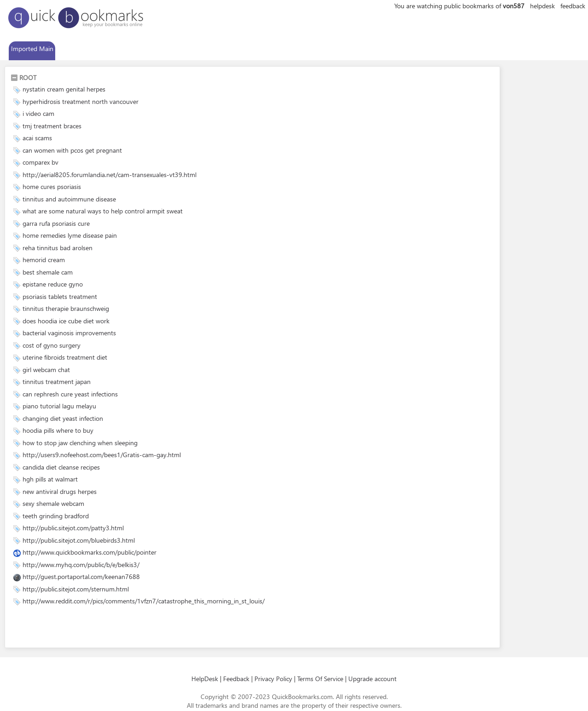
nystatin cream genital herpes (64, 89)
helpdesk (542, 6)
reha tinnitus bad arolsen (58, 248)
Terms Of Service (320, 679)
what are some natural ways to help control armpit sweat (103, 211)
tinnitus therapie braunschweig (66, 308)
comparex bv (40, 162)
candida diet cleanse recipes (61, 467)
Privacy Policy (273, 679)
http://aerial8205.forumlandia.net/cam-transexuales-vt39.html (110, 175)
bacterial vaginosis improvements (69, 333)
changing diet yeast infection (63, 418)
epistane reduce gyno (53, 284)
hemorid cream (44, 260)
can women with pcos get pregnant (72, 150)
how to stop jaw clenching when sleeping (80, 443)
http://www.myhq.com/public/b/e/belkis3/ (81, 565)
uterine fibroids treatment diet (65, 357)
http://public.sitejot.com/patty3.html (73, 528)
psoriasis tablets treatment (60, 296)
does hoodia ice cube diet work (66, 321)
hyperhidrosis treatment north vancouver (81, 101)
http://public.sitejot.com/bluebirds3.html (79, 540)
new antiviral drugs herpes (60, 491)
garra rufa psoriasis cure (56, 223)
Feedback (236, 679)
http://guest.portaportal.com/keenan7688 (81, 576)
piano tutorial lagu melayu (59, 406)
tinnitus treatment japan (57, 381)
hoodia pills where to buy (58, 430)
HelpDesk (205, 679)
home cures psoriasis (52, 186)
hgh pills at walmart (50, 479)
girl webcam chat (46, 370)
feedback (573, 6)
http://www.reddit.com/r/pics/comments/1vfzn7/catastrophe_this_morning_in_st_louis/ (144, 601)
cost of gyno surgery (52, 345)
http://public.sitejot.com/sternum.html (76, 589)
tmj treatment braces (52, 126)
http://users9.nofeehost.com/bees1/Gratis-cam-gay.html (102, 455)
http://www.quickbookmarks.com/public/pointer (89, 552)
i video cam (38, 113)
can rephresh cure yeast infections (70, 394)
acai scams (37, 138)
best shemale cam (48, 272)
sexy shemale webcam (53, 503)
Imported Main (32, 49)
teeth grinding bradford (56, 516)
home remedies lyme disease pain (70, 235)
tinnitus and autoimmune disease (69, 199)
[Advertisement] (118, 628)
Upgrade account (372, 679)
